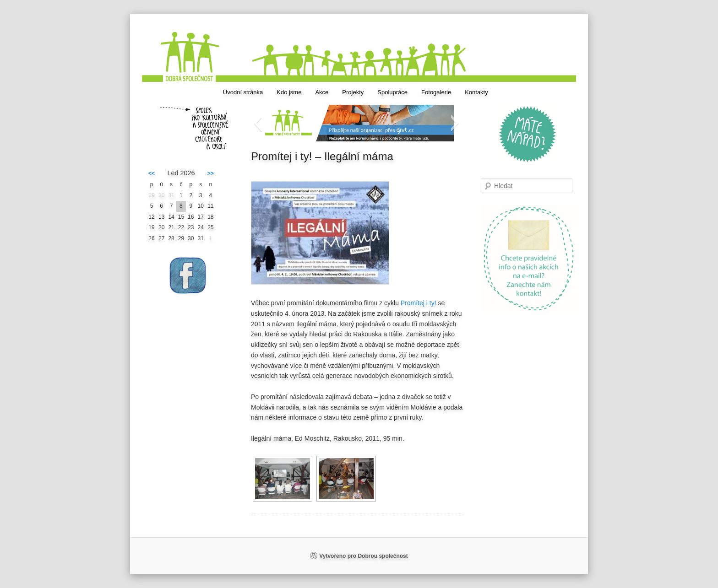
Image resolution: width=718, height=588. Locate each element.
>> (211, 173)
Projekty (353, 92)
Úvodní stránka (243, 92)
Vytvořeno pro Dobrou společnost (364, 556)
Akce (322, 92)
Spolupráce (392, 92)
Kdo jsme (289, 92)
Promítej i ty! (419, 303)
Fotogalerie (436, 92)
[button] (258, 123)
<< (152, 173)
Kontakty (476, 92)
